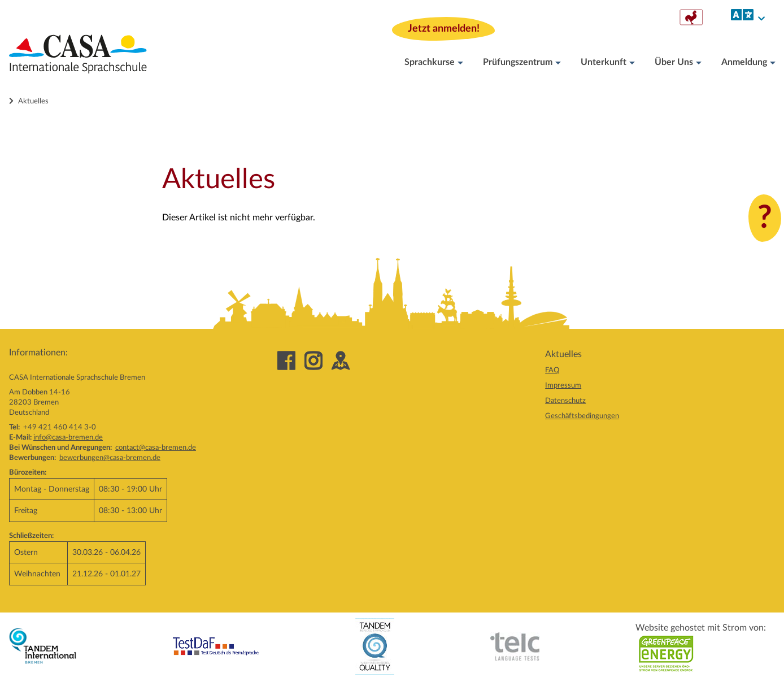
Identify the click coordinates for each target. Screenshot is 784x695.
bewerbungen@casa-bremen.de (110, 458)
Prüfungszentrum (522, 62)
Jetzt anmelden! (443, 28)
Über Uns (678, 62)
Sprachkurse (434, 62)
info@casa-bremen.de (68, 437)
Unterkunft (608, 62)
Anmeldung (748, 62)
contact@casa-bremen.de (156, 448)
